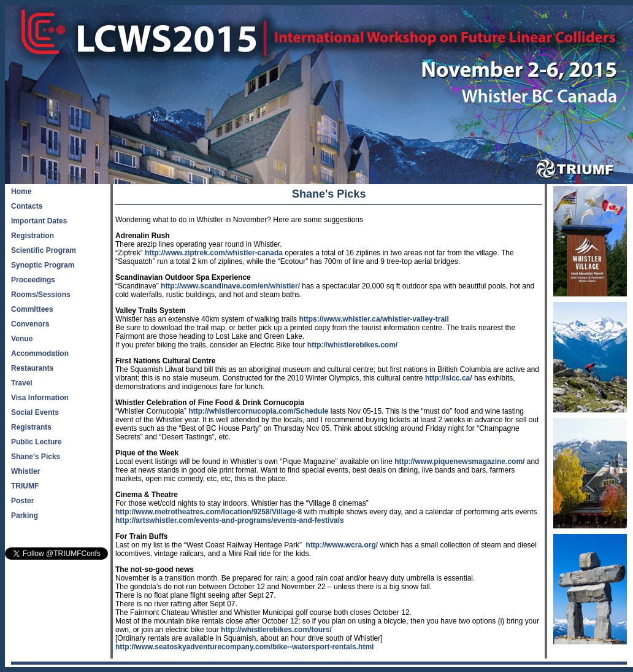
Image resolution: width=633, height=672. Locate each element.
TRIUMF (25, 486)
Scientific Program (44, 250)
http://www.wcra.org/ (342, 545)
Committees (32, 309)
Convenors (30, 324)
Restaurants (32, 368)
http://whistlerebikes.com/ (352, 345)
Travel (22, 383)
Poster (22, 501)
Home (21, 191)
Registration (33, 236)
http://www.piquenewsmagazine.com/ (459, 462)
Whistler (25, 471)
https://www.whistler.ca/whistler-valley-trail (374, 319)
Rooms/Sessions (41, 295)
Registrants (31, 427)
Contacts (27, 206)
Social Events (35, 412)
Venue (22, 339)
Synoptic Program (43, 265)
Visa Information (40, 398)
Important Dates (39, 221)
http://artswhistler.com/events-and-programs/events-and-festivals (230, 520)
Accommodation (40, 353)
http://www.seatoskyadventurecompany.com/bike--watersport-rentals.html (244, 647)
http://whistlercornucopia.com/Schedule (258, 411)
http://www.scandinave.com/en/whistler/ (230, 286)
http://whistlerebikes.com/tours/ (276, 630)
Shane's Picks (36, 457)
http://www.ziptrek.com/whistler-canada (214, 253)
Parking (25, 516)
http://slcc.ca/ (449, 378)
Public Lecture (36, 442)
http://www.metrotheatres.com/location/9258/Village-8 (209, 512)
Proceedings (33, 280)
